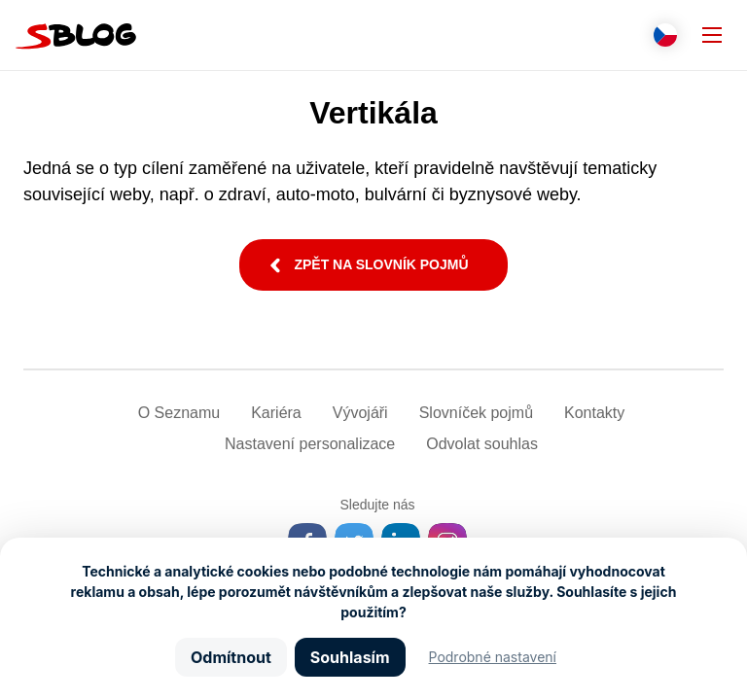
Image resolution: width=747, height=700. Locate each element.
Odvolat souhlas (482, 444)
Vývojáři (360, 413)
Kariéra (276, 413)
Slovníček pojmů (476, 413)
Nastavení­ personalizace (310, 444)
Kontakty (594, 413)
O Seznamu (179, 413)
